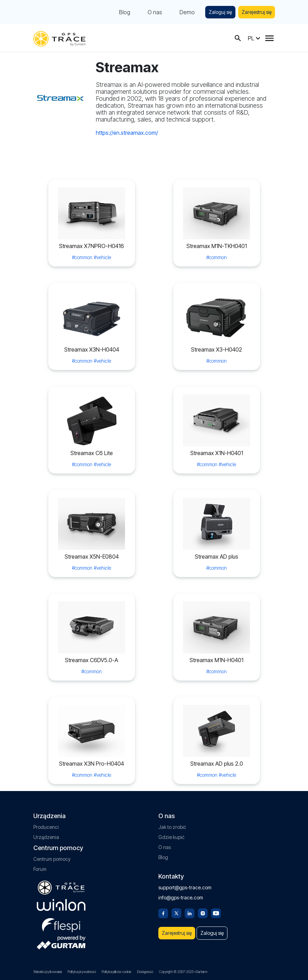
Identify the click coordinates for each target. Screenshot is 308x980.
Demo (187, 12)
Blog (125, 12)
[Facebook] (163, 913)
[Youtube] (216, 913)
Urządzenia (46, 837)
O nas (155, 12)
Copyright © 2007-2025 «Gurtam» (183, 972)
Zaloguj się (220, 12)
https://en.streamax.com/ (127, 133)
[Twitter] (176, 913)
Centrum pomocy (52, 859)
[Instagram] (203, 913)
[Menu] (269, 38)
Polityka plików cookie (116, 972)
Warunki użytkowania (48, 972)
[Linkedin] (190, 913)
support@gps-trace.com (185, 887)
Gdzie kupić (171, 837)
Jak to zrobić (172, 827)
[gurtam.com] (61, 905)
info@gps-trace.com (181, 897)
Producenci (46, 827)
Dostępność (145, 972)
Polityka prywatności (82, 972)
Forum (40, 869)
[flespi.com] (61, 924)
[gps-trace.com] (59, 38)
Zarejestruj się (257, 12)
